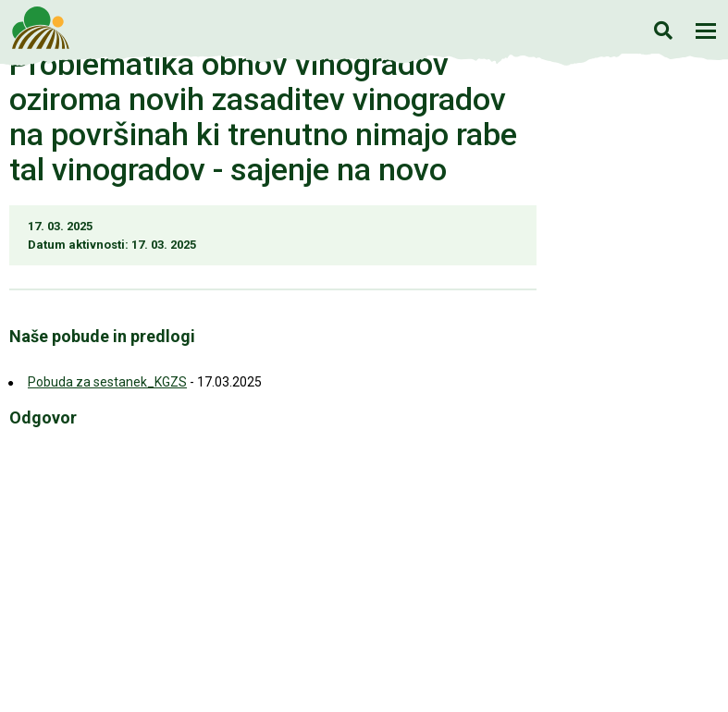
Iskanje (663, 30)
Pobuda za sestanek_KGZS (107, 382)
